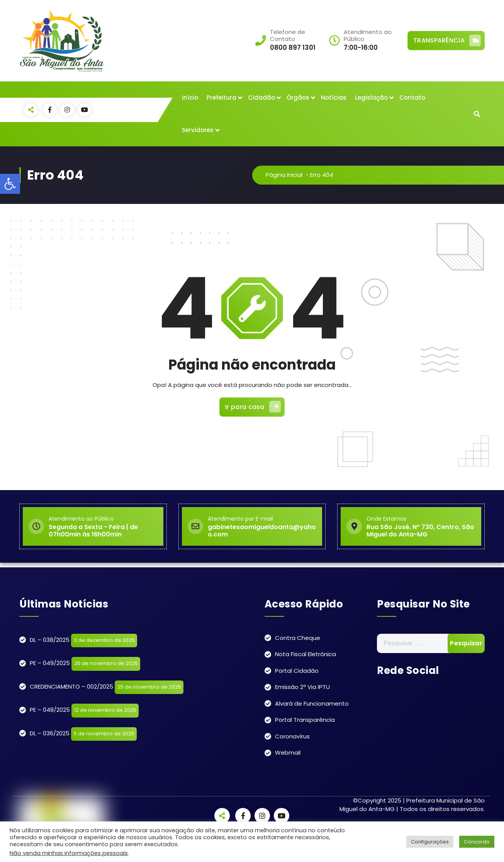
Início (190, 98)
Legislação (371, 98)
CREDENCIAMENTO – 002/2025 (71, 686)
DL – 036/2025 (50, 733)
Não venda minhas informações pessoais (69, 853)
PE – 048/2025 (50, 710)
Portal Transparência (305, 720)
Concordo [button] (477, 842)
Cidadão (261, 98)
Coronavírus (292, 736)
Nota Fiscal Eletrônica (305, 654)
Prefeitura (221, 98)
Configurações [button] (430, 842)
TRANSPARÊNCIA (447, 41)
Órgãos (298, 98)
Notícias (334, 98)
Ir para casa (253, 407)
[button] (10, 184)
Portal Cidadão (297, 671)
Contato (412, 98)
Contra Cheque (298, 638)
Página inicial (284, 175)
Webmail (288, 753)
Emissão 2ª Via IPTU (302, 687)
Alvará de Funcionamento (312, 703)
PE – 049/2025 (50, 663)
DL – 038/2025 (50, 640)
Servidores (198, 130)
